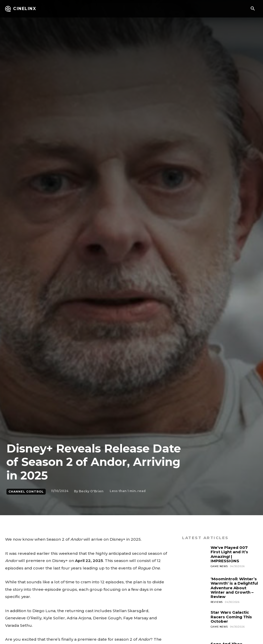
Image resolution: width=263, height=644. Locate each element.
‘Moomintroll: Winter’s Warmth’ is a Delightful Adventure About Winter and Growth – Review (234, 588)
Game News (219, 566)
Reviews (217, 602)
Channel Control (26, 492)
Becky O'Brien (91, 491)
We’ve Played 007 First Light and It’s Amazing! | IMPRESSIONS (229, 554)
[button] (253, 9)
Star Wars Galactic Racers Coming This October (231, 617)
